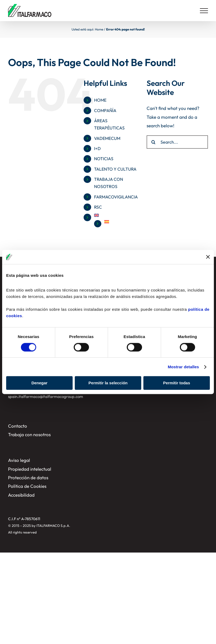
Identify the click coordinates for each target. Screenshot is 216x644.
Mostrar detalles (183, 367)
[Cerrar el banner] (208, 257)
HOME (100, 100)
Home (99, 29)
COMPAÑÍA (105, 110)
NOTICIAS (104, 159)
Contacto (18, 426)
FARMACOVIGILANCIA (116, 197)
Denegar (39, 383)
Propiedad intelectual (30, 469)
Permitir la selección (108, 383)
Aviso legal (19, 460)
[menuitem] (116, 215)
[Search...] (177, 142)
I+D (97, 148)
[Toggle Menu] (204, 11)
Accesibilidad (21, 495)
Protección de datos (28, 478)
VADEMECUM (107, 138)
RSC (98, 207)
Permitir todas (176, 383)
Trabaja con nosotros (29, 434)
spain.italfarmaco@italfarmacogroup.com (46, 396)
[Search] (153, 142)
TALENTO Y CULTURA (115, 169)
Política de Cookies (27, 486)
